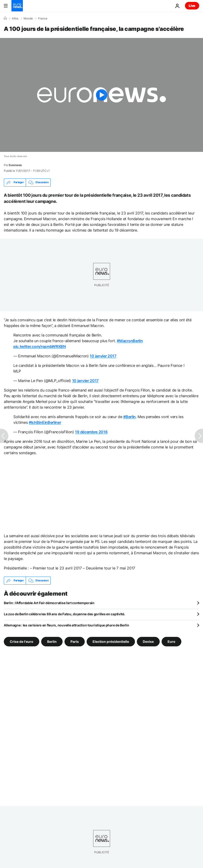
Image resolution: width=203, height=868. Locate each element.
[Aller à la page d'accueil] (17, 6)
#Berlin (129, 417)
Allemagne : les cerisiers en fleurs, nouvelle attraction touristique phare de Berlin (66, 625)
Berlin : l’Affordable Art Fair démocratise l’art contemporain (49, 603)
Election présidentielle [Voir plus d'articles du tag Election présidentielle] (111, 641)
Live (192, 6)
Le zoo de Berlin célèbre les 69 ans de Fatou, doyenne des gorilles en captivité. (64, 614)
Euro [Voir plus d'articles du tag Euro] (171, 641)
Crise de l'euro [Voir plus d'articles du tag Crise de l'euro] (22, 641)
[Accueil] (5, 18)
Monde (28, 19)
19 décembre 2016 (91, 432)
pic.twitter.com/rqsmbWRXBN (40, 346)
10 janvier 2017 (103, 356)
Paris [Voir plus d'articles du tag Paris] (75, 641)
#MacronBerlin (130, 341)
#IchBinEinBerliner (45, 422)
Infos (15, 19)
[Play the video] (101, 95)
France (43, 19)
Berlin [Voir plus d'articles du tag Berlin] (52, 641)
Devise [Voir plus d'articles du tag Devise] (148, 641)
